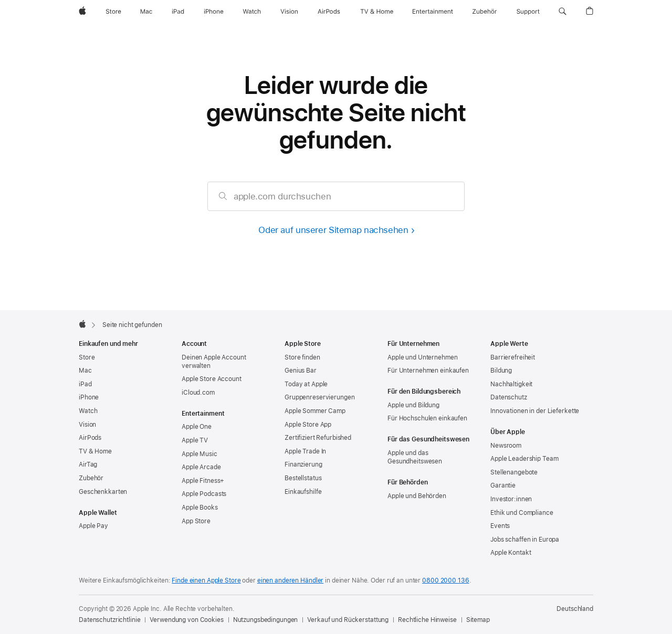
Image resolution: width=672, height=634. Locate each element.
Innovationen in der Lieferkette (535, 411)
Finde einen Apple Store (206, 580)
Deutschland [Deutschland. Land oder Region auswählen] (575, 609)
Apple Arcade (201, 467)
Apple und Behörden (417, 496)
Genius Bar (301, 371)
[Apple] (82, 12)
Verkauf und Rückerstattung (348, 620)
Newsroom (506, 446)
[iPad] (178, 12)
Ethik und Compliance (522, 513)
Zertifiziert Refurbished (318, 438)
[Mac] (146, 12)
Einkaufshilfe (303, 492)
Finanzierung (303, 464)
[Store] (113, 12)
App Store (196, 521)
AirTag (88, 464)
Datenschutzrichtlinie (109, 620)
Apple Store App (308, 425)
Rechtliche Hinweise (427, 620)
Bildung (501, 371)
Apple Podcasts (204, 494)
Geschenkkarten (103, 492)
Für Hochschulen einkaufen (427, 418)
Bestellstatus (303, 478)
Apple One (197, 427)
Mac (85, 371)
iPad (85, 384)
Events (500, 526)
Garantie (503, 485)
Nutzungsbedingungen (266, 620)
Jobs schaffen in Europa (525, 540)
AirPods (90, 438)
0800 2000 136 (445, 580)
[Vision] (289, 12)
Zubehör (91, 478)
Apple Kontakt (511, 553)
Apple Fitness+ (203, 481)
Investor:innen (511, 499)
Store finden (302, 357)
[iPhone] (214, 12)
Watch (88, 411)
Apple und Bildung (413, 405)
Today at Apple (306, 384)
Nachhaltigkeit (511, 384)
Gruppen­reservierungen (319, 397)
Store (87, 357)
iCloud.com (198, 393)
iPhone (89, 397)
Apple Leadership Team (524, 459)
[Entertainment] (433, 12)
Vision (87, 425)
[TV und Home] (377, 12)
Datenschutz (509, 397)
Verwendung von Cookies (186, 620)
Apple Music (199, 454)
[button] (563, 12)
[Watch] (252, 12)
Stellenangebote (514, 472)
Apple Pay (93, 526)
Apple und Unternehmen (422, 357)
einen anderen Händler (290, 580)
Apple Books (200, 508)
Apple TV (195, 440)
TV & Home (95, 451)
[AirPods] (329, 12)
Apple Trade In (305, 451)
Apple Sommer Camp (315, 411)
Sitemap (478, 620)
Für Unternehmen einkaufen (428, 371)
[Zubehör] (485, 12)
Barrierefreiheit (513, 357)
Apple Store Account (212, 379)
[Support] (528, 12)
